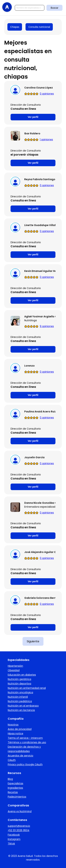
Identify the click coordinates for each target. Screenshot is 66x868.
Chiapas (15, 27)
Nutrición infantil (18, 697)
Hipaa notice (15, 733)
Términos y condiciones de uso (27, 742)
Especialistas (15, 783)
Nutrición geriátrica (19, 679)
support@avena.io (19, 826)
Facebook (14, 835)
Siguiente (33, 641)
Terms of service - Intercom (25, 738)
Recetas (13, 792)
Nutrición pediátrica (20, 701)
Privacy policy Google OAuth (25, 764)
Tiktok (11, 844)
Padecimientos (17, 797)
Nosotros (13, 725)
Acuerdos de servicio (21, 756)
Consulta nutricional (39, 27)
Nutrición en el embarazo (23, 706)
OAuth (12, 760)
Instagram (14, 839)
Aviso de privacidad (20, 729)
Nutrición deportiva (19, 684)
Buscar (55, 8)
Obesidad (14, 670)
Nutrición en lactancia (21, 710)
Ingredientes (15, 788)
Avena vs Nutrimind (20, 811)
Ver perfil (33, 117)
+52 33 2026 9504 (19, 830)
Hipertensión (15, 666)
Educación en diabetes (22, 675)
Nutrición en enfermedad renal (27, 688)
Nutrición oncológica (20, 692)
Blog (10, 779)
